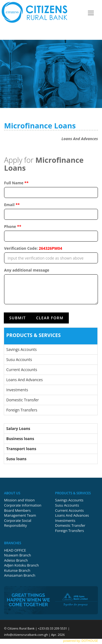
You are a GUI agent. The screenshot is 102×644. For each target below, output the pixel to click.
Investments (17, 390)
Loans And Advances (24, 380)
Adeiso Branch (16, 560)
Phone (13, 226)
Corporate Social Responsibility (18, 523)
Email (12, 205)
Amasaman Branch (20, 575)
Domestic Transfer (23, 400)
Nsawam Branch (18, 555)
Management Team (20, 515)
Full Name (16, 183)
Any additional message (27, 270)
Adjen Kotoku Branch (21, 565)
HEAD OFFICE (15, 550)
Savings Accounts (21, 349)
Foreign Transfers (22, 410)
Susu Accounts (19, 359)
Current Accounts (22, 370)
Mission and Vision (19, 500)
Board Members (17, 510)
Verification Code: (33, 248)
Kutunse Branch (17, 570)
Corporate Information (23, 505)
